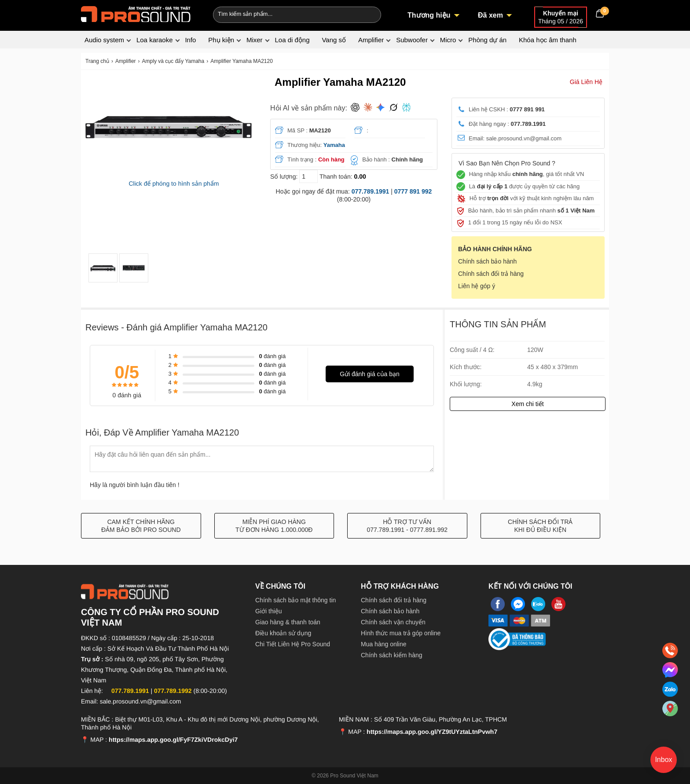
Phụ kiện (221, 40)
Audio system (104, 40)
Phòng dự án (487, 40)
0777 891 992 (413, 191)
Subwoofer (412, 40)
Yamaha (334, 145)
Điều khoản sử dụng (283, 633)
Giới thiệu (269, 611)
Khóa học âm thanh (548, 40)
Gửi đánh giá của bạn (370, 374)
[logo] (136, 13)
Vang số (334, 40)
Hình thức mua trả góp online (401, 633)
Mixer (255, 40)
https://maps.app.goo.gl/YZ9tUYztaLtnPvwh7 (432, 732)
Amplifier (371, 40)
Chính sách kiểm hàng (392, 655)
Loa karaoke (155, 40)
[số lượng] (308, 176)
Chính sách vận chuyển (393, 622)
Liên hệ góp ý (477, 286)
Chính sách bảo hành (487, 261)
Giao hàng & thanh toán (288, 622)
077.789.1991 (371, 191)
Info (190, 40)
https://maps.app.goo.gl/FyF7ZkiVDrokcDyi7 (173, 740)
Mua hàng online (384, 644)
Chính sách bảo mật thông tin (295, 600)
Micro (448, 40)
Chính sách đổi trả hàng (491, 274)
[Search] (369, 14)
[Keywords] (283, 14)
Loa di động (292, 40)
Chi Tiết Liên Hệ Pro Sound (293, 644)
